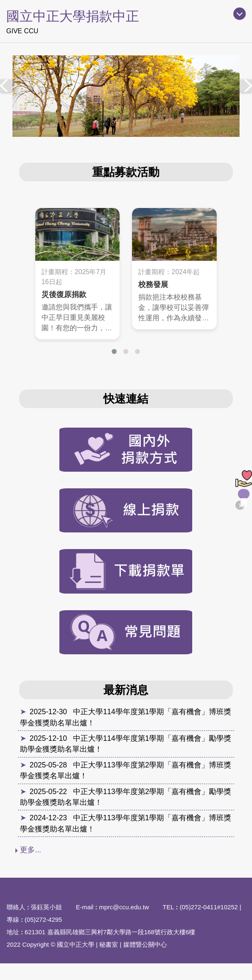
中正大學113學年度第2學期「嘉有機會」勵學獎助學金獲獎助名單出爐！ (126, 797)
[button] (114, 351)
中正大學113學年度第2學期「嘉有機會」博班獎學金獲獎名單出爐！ (126, 770)
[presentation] (6, 86)
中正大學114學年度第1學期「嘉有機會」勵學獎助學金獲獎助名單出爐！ (126, 744)
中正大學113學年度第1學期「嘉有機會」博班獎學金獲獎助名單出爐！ (126, 823)
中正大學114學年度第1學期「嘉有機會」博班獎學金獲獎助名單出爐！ (126, 717)
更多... (31, 850)
